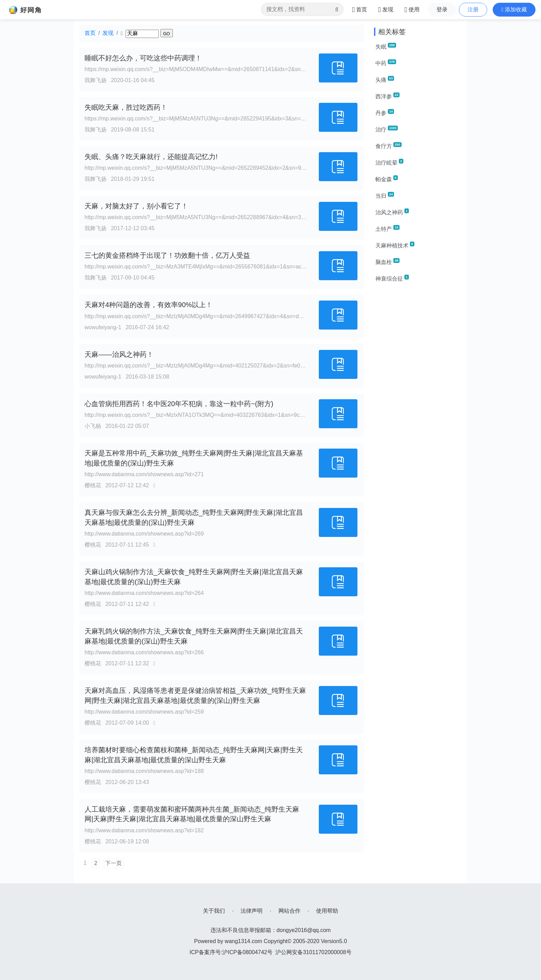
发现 (108, 33)
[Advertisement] (418, 392)
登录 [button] (442, 9)
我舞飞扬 (96, 80)
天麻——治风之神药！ (119, 354)
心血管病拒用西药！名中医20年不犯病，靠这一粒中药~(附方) (179, 404)
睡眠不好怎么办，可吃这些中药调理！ (143, 58)
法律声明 (252, 911)
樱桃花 (93, 485)
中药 (386, 63)
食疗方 (388, 146)
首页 (90, 33)
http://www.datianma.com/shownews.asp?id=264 (144, 593)
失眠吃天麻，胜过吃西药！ (126, 107)
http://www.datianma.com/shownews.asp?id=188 (144, 771)
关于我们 (214, 911)
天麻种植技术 (395, 245)
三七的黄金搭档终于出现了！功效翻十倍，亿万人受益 (167, 255)
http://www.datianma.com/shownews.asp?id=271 (144, 474)
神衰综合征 (392, 278)
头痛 (385, 79)
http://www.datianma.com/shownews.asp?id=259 (144, 712)
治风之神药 (392, 212)
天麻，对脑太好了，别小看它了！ (136, 206)
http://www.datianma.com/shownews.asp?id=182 (144, 830)
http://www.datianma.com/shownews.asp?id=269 (144, 534)
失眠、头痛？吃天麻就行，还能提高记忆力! (151, 157)
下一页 (114, 863)
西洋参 (387, 96)
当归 (385, 195)
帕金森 (387, 179)
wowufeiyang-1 (103, 327)
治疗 (387, 129)
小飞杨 (93, 426)
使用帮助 (327, 911)
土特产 (387, 228)
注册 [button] (473, 9)
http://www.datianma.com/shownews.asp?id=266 (144, 652)
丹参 (385, 112)
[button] (514, 10)
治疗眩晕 (389, 162)
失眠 (386, 46)
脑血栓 (387, 262)
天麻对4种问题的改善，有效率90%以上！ (149, 305)
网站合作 (289, 911)
